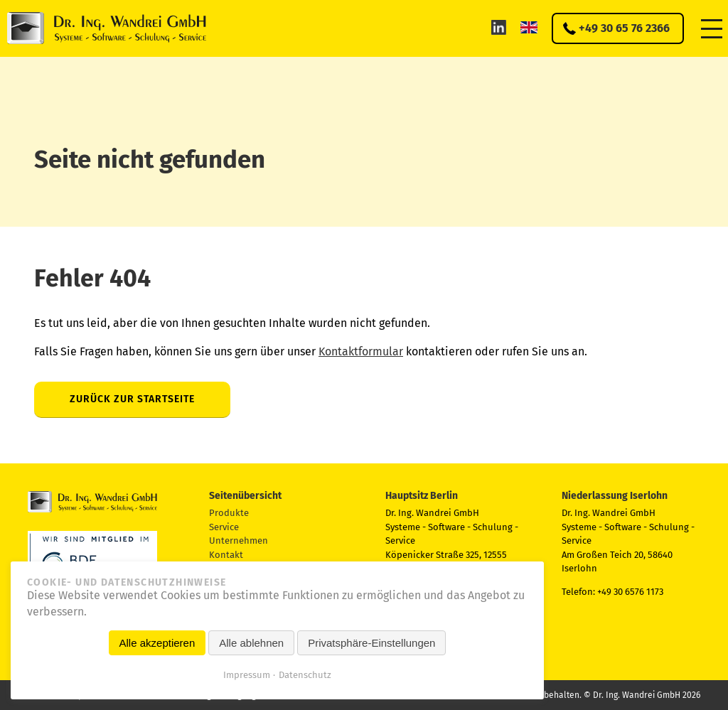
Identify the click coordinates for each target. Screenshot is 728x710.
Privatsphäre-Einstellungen (371, 643)
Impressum (247, 675)
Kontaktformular (361, 351)
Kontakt (226, 555)
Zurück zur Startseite (132, 399)
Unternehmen (239, 540)
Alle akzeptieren (157, 643)
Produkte (229, 513)
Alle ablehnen (251, 643)
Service (224, 527)
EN (529, 27)
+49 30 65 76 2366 (624, 28)
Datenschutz (305, 675)
